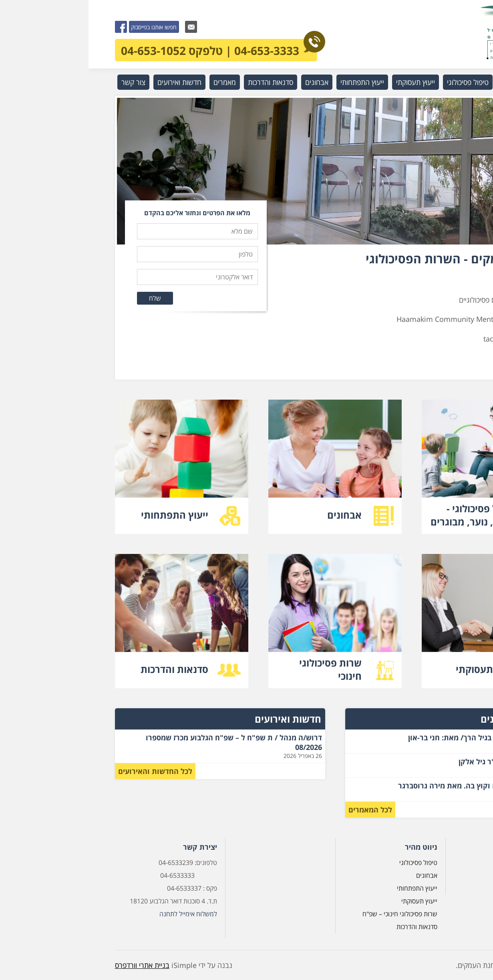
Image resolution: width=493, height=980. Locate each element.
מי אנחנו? (447, 875)
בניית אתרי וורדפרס (54, 965)
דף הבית (448, 863)
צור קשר (45, 82)
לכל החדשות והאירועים (67, 771)
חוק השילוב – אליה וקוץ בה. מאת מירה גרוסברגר (387, 786)
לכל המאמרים (282, 810)
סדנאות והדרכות (182, 82)
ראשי (456, 82)
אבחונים (228, 82)
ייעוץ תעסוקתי (327, 82)
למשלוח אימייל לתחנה (100, 914)
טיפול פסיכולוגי (379, 82)
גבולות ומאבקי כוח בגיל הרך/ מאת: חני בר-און (392, 738)
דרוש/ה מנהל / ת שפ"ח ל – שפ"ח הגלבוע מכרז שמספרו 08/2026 (145, 742)
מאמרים (136, 82)
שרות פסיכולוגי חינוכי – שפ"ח (311, 914)
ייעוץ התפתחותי (274, 82)
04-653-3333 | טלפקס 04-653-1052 (131, 48)
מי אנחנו (424, 82)
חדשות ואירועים (91, 82)
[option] (247, 171)
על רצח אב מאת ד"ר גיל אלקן (417, 762)
